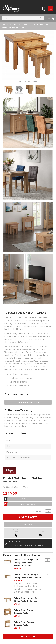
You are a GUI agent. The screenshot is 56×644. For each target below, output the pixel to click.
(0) (51, 18)
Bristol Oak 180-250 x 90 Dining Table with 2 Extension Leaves (26, 563)
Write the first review (11, 481)
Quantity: (37, 511)
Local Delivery (28, 504)
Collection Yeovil (28, 499)
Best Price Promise (27, 544)
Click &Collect (16, 533)
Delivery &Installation (40, 533)
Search (2, 16)
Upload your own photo (28, 402)
